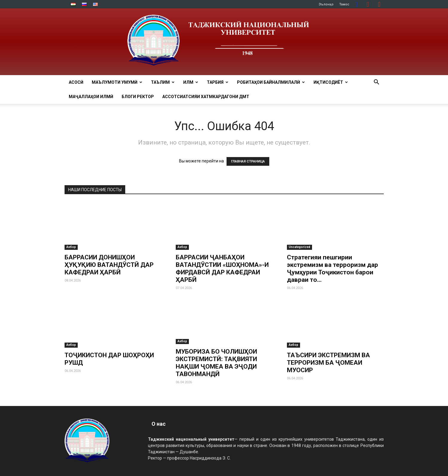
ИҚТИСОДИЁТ (331, 82)
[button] (377, 83)
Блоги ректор (138, 97)
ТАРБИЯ (218, 82)
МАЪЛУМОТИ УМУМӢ (117, 82)
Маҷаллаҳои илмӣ (91, 97)
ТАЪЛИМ (163, 82)
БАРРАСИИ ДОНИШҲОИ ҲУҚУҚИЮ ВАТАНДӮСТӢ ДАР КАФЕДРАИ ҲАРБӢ (109, 265)
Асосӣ (76, 82)
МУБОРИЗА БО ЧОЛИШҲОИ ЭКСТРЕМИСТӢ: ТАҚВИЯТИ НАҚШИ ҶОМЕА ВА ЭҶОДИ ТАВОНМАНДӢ (216, 363)
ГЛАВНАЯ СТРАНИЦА (248, 161)
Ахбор (71, 247)
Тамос (344, 4)
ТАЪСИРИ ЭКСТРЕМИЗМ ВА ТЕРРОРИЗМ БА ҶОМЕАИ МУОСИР (328, 363)
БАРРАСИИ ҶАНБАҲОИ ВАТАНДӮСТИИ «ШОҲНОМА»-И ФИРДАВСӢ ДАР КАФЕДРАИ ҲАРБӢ (222, 269)
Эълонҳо (326, 4)
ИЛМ (191, 82)
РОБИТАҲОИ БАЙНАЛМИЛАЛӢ (271, 82)
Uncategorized (299, 247)
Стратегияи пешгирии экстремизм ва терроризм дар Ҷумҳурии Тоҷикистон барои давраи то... (332, 269)
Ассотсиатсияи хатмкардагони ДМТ (206, 97)
